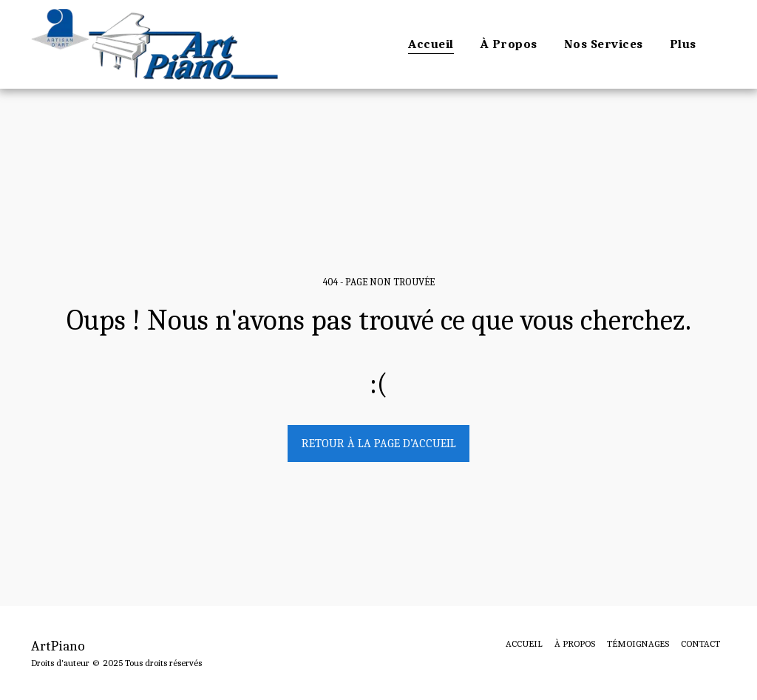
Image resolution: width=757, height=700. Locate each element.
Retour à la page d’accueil (379, 444)
